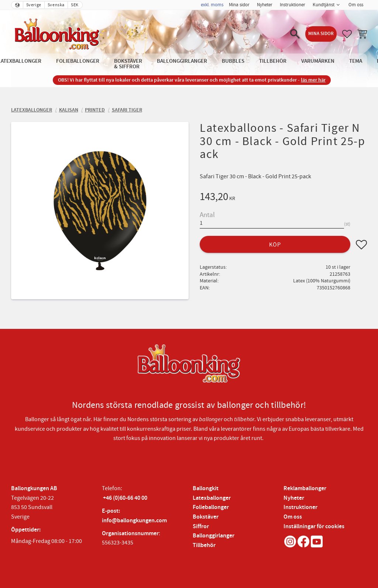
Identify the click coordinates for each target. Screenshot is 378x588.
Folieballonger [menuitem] (78, 61)
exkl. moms (212, 5)
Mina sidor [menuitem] (239, 5)
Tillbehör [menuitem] (273, 61)
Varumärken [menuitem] (318, 61)
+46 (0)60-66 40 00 (125, 498)
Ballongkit (206, 489)
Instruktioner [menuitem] (293, 5)
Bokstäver (206, 517)
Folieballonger (211, 507)
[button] (295, 34)
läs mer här (313, 80)
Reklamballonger (305, 489)
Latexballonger (212, 498)
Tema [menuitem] (356, 61)
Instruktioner (300, 507)
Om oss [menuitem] (356, 5)
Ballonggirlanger (214, 536)
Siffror (201, 527)
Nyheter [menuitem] (265, 5)
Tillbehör (204, 545)
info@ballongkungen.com (134, 521)
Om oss (293, 517)
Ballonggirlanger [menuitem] (182, 61)
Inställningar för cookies (314, 527)
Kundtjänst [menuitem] (324, 5)
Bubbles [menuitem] (233, 61)
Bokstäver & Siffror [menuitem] (128, 64)
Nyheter (294, 498)
